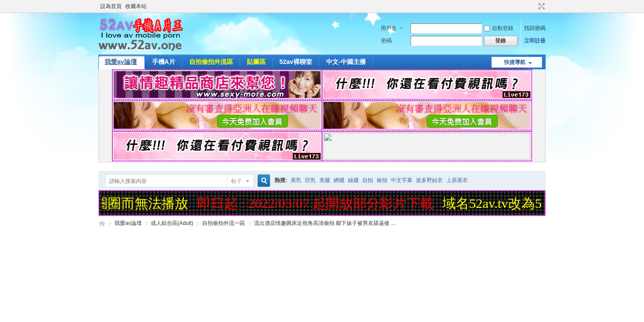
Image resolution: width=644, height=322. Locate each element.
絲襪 (353, 180)
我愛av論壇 (121, 62)
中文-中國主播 (346, 62)
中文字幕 (402, 180)
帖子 (237, 181)
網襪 (339, 180)
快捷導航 (515, 62)
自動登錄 (499, 28)
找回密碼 (535, 28)
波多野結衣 (429, 180)
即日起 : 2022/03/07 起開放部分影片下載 (317, 203)
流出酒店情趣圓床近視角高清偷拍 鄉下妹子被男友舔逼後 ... (325, 223)
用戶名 (389, 28)
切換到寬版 (540, 6)
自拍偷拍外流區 (211, 62)
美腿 (325, 180)
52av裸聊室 (296, 62)
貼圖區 (256, 62)
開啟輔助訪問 (533, 6)
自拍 (368, 180)
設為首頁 (111, 6)
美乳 (296, 180)
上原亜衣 (457, 180)
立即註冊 (535, 41)
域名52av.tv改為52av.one (514, 203)
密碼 (386, 41)
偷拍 (382, 180)
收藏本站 (136, 6)
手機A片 (164, 62)
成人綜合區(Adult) (172, 223)
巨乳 (310, 180)
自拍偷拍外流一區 (224, 223)
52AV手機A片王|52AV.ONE (102, 223)
